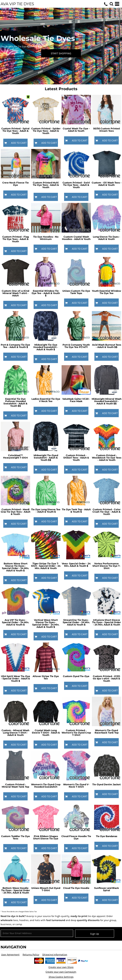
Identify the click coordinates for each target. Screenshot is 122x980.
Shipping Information (55, 954)
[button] (111, 4)
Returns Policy (31, 954)
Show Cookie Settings (61, 977)
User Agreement (10, 954)
